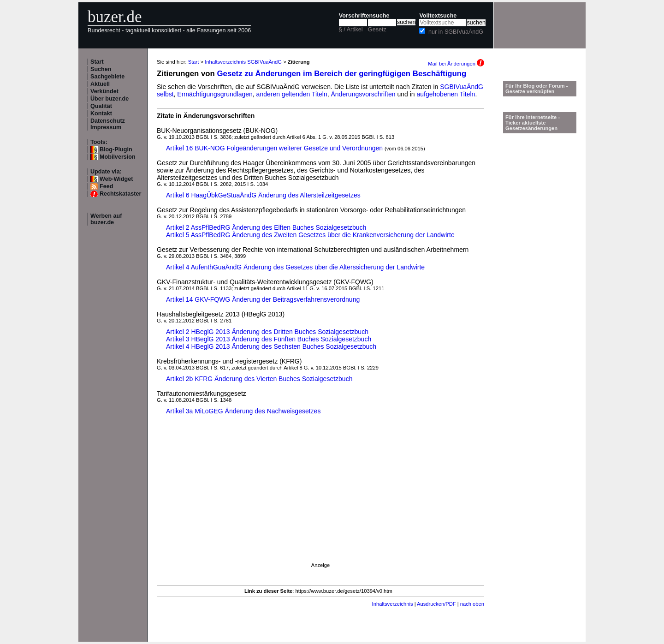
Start (97, 62)
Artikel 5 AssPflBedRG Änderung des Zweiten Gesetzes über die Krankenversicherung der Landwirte (310, 235)
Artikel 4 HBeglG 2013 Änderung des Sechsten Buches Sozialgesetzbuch (271, 346)
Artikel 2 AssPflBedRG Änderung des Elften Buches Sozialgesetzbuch (266, 227)
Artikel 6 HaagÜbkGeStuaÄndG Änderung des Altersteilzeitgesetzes (263, 195)
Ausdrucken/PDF (436, 604)
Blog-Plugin (116, 149)
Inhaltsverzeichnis (393, 604)
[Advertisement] (320, 498)
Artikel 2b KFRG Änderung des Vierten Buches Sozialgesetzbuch (259, 379)
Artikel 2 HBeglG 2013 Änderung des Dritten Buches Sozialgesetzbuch (267, 332)
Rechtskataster (120, 194)
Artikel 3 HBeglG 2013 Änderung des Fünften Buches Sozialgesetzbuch (269, 339)
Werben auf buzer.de (106, 219)
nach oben (472, 604)
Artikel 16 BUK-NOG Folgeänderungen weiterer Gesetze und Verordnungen (274, 148)
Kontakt (101, 113)
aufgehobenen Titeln (446, 94)
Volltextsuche (438, 16)
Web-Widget (116, 179)
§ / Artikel (351, 30)
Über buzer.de (110, 99)
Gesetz (377, 30)
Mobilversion (118, 157)
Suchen (101, 69)
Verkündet (104, 91)
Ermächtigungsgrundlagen (215, 94)
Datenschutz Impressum (108, 124)
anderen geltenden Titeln (292, 94)
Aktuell (100, 84)
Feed (106, 186)
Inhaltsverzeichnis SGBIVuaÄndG (243, 62)
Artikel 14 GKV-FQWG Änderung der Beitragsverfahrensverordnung (263, 299)
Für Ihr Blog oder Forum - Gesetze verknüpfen (537, 89)
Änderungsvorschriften (363, 94)
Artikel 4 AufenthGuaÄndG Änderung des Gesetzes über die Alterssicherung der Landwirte (295, 267)
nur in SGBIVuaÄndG (456, 32)
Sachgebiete (107, 77)
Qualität (101, 106)
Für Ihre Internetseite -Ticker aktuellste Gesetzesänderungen (533, 123)
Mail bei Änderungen (456, 64)
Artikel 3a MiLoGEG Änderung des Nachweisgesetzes (243, 411)
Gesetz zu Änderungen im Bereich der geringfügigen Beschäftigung (342, 74)
